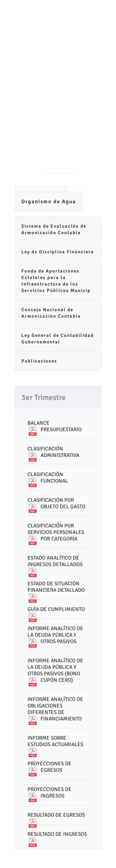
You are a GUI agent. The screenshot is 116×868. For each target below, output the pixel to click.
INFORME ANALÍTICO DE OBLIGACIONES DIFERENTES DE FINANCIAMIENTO (55, 709)
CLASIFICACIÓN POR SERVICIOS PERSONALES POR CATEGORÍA (56, 532)
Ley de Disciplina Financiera (58, 252)
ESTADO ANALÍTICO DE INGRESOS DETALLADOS (55, 561)
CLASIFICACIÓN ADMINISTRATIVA (53, 452)
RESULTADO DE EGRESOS (56, 815)
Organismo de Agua (49, 202)
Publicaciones (39, 361)
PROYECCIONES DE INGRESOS (49, 793)
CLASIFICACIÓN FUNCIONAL (48, 478)
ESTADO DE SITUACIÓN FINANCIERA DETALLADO (56, 587)
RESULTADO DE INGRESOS (57, 834)
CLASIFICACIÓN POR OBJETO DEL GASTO (56, 503)
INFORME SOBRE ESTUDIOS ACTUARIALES (55, 741)
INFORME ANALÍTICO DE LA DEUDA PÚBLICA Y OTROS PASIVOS (55, 635)
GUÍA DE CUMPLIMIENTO (56, 609)
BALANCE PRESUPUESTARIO (55, 426)
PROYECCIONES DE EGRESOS (49, 767)
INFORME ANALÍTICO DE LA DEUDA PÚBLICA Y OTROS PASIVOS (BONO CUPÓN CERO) (55, 670)
